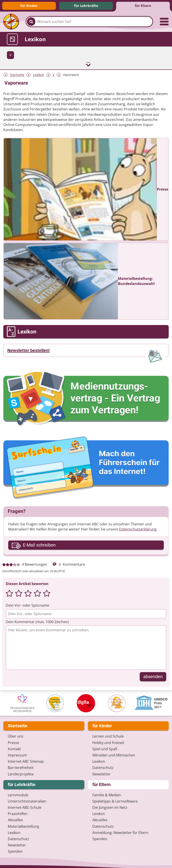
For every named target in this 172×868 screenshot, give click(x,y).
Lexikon (38, 74)
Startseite (17, 74)
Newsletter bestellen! (28, 350)
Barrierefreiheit (21, 767)
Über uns (16, 736)
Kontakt (14, 748)
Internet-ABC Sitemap (26, 761)
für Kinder (29, 6)
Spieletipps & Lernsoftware (115, 801)
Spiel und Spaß (105, 748)
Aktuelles (15, 820)
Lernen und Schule (108, 736)
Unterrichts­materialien (27, 801)
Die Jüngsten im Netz (110, 807)
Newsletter (101, 774)
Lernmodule (18, 795)
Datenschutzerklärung (138, 529)
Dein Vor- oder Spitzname (27, 605)
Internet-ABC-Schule (25, 807)
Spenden (15, 851)
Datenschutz (103, 767)
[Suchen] (31, 22)
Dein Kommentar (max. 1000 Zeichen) (37, 621)
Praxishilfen (18, 813)
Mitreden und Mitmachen (114, 755)
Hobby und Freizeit (108, 742)
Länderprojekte (21, 774)
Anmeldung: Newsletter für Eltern (120, 832)
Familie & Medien (107, 795)
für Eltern (143, 6)
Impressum (17, 755)
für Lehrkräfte (86, 6)
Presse (13, 742)
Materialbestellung (23, 826)
